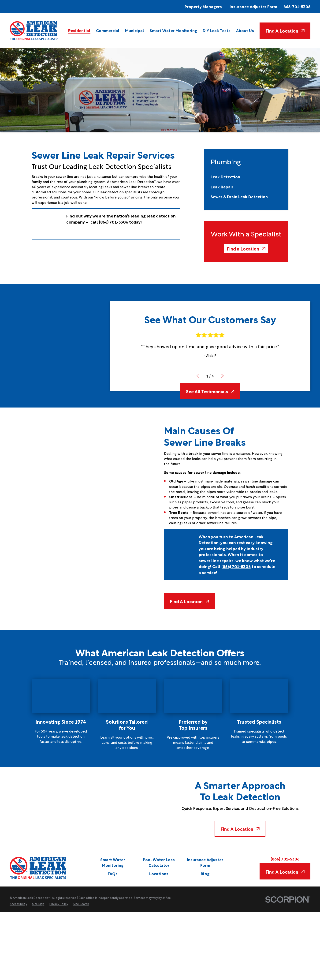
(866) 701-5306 (285, 859)
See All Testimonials (210, 391)
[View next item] (223, 376)
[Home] (34, 30)
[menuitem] (79, 30)
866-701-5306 (297, 6)
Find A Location (285, 30)
